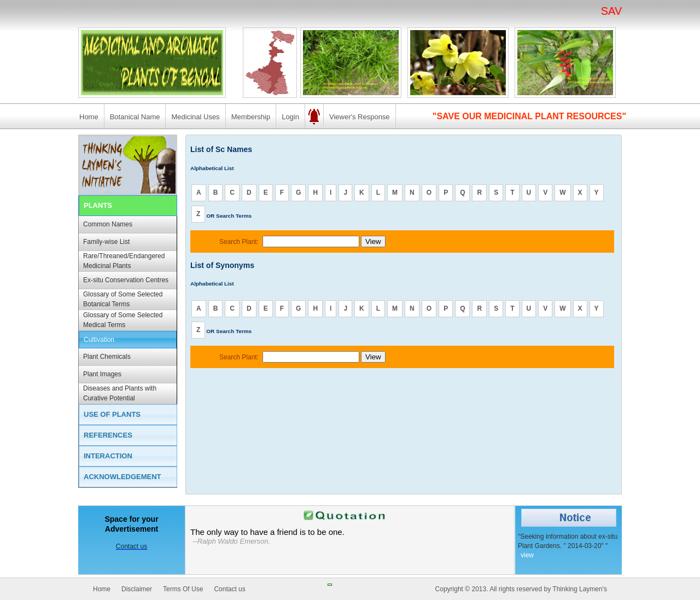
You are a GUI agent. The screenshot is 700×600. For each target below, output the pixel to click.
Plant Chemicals (107, 357)
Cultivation (99, 340)
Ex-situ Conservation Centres (126, 280)
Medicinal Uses (195, 117)
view (527, 555)
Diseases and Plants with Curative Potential (120, 393)
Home (89, 117)
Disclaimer (137, 589)
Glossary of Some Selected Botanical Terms (123, 299)
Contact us (229, 589)
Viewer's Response (360, 117)
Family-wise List (106, 242)
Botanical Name (135, 117)
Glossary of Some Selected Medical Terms (123, 320)
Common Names (108, 224)
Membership (251, 117)
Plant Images (102, 374)
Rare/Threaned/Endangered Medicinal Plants (124, 261)
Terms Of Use (183, 589)
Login (290, 117)
